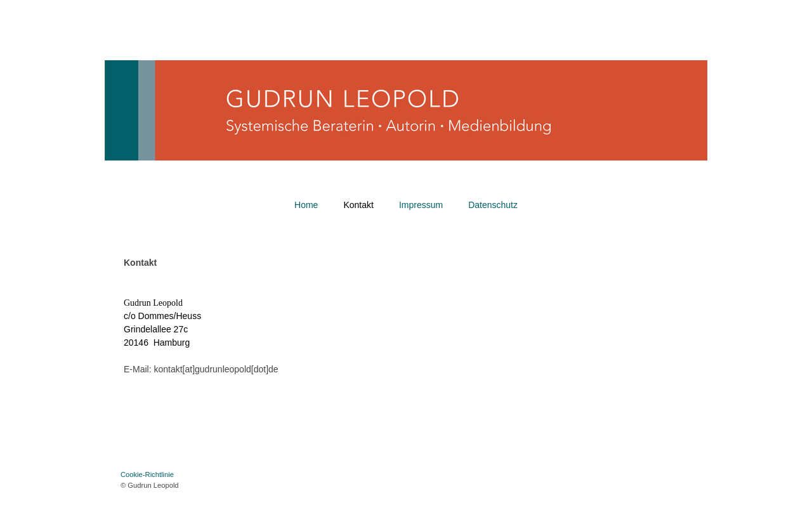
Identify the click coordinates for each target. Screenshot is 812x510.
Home (306, 205)
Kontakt (358, 205)
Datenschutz (493, 205)
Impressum (421, 205)
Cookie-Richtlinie (147, 474)
